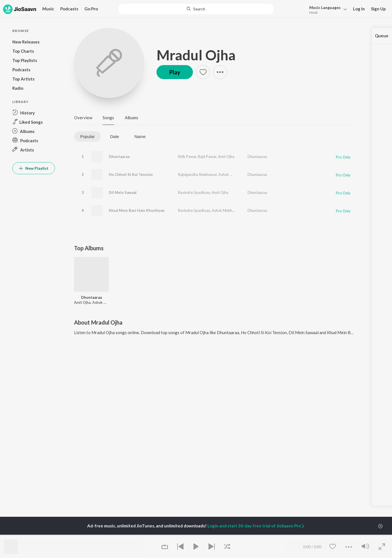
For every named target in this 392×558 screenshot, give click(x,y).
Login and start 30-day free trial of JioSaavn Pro (256, 526)
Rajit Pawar (207, 157)
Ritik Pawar (187, 157)
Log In (359, 9)
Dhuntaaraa (119, 157)
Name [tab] (140, 136)
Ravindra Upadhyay (194, 192)
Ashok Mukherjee (233, 174)
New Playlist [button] (34, 168)
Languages (325, 7)
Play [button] (175, 72)
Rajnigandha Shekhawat (197, 174)
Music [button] (48, 9)
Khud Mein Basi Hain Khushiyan (137, 210)
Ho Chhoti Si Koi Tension (131, 174)
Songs (108, 118)
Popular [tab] (87, 136)
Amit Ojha (226, 157)
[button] (327, 9)
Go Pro (91, 9)
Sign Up (378, 9)
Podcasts (69, 9)
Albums (132, 118)
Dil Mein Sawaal (123, 192)
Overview (83, 118)
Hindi (313, 12)
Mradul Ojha (196, 55)
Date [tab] (115, 136)
